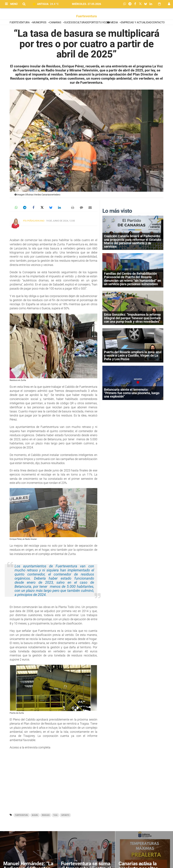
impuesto (65, 815)
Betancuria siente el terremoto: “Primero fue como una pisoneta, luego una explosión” (132, 393)
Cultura (81, 22)
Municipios (40, 22)
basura (35, 815)
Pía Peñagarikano (34, 221)
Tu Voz (103, 22)
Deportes (92, 22)
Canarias (56, 22)
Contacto (158, 22)
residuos (46, 815)
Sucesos (70, 22)
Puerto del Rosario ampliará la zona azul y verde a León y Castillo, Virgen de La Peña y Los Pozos (133, 355)
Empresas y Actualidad (136, 22)
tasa (55, 815)
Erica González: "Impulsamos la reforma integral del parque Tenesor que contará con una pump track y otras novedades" (132, 318)
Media (114, 22)
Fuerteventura (86, 16)
